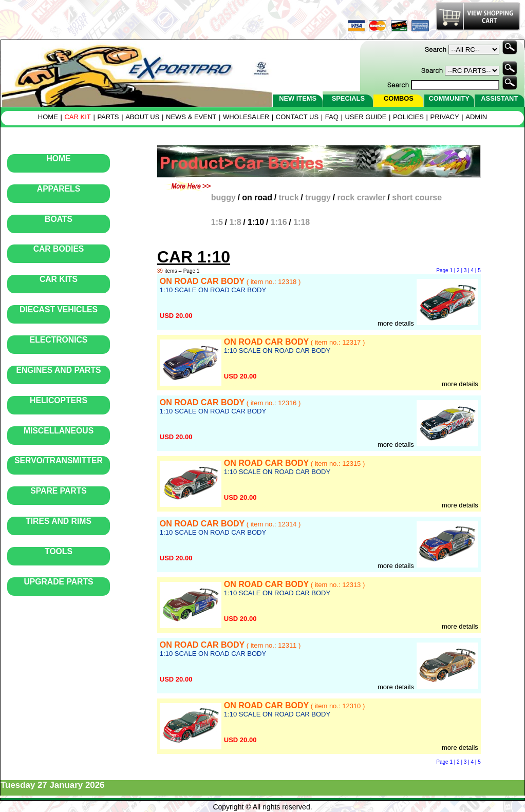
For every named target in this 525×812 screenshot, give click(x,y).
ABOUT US (142, 117)
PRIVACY (445, 117)
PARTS (108, 117)
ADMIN (476, 117)
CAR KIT (77, 117)
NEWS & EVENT (191, 117)
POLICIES (408, 117)
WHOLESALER (246, 117)
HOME (48, 117)
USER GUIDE (365, 117)
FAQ (332, 117)
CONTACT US (297, 117)
